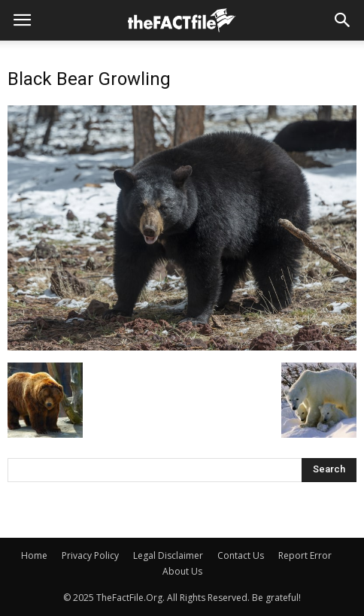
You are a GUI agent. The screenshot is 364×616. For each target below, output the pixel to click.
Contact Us (241, 555)
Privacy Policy (90, 555)
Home (34, 555)
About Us (182, 571)
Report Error (305, 555)
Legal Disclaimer (168, 555)
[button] (343, 20)
